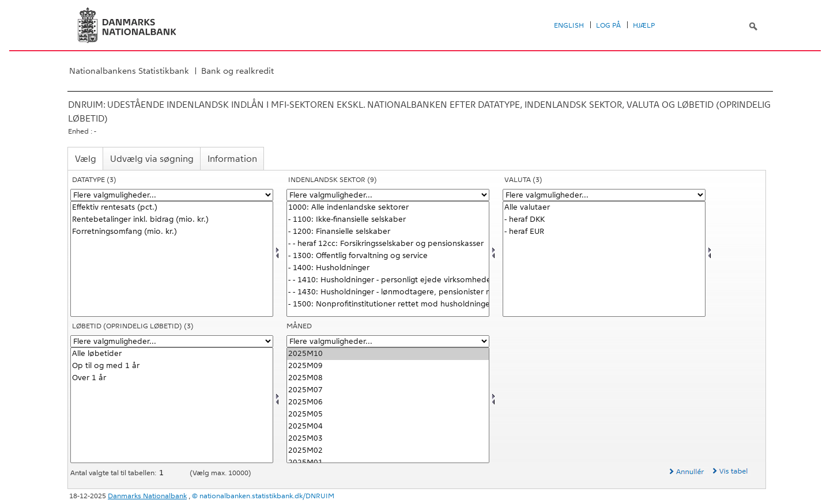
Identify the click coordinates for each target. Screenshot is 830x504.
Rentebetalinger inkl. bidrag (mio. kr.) (172, 220)
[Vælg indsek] (388, 259)
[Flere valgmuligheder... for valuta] (604, 195)
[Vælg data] (172, 259)
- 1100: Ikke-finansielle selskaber (388, 220)
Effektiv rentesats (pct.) (172, 208)
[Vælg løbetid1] (172, 405)
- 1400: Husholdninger (388, 268)
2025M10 (388, 354)
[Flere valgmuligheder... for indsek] (388, 195)
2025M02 (388, 451)
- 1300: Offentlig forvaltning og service (388, 256)
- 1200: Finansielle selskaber (388, 232)
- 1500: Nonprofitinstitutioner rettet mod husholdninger (388, 304)
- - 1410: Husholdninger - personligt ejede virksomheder (388, 280)
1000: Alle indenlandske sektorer (388, 208)
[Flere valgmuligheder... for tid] (388, 341)
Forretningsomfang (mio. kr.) (172, 232)
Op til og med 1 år (172, 366)
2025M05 (388, 414)
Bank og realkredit (237, 71)
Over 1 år (172, 378)
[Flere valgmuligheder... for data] (172, 195)
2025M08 (388, 378)
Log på (608, 25)
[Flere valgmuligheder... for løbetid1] (172, 341)
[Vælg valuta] (604, 259)
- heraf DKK (604, 220)
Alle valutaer (604, 208)
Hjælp (644, 25)
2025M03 (388, 439)
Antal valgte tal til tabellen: (114, 473)
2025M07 (388, 390)
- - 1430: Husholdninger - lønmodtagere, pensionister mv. (388, 292)
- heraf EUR (604, 232)
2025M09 (388, 366)
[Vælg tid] (388, 405)
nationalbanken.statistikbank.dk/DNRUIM (267, 496)
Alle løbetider (172, 354)
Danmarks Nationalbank (147, 496)
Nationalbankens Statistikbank (129, 71)
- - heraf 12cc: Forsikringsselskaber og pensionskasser (388, 244)
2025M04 (388, 427)
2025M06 (388, 402)
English (569, 25)
